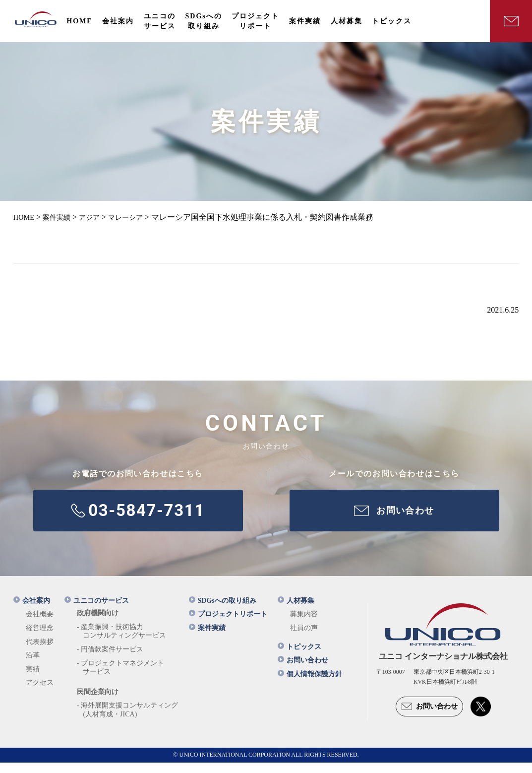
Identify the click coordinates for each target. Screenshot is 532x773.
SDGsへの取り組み (223, 611)
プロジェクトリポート (228, 625)
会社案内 (32, 611)
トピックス (299, 657)
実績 (33, 679)
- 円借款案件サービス (110, 660)
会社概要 (40, 625)
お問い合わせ (303, 671)
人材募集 (296, 611)
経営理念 (40, 638)
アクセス (40, 693)
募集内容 (304, 625)
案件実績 (207, 638)
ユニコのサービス (97, 611)
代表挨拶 (40, 652)
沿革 (33, 666)
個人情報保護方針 (310, 684)
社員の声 (304, 638)
